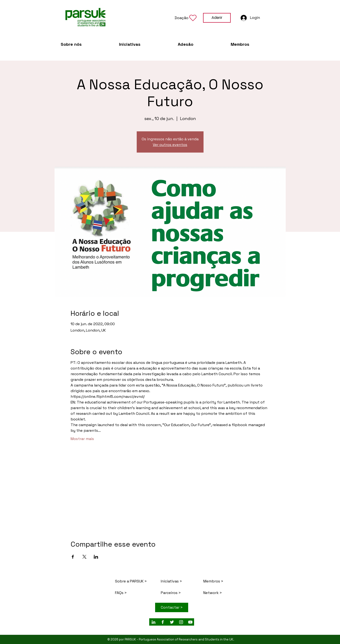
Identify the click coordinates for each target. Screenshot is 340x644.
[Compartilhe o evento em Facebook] (73, 557)
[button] (186, 18)
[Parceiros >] (179, 593)
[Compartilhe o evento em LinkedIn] (96, 557)
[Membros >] (220, 581)
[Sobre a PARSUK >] (132, 581)
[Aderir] (217, 18)
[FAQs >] (135, 593)
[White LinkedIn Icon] (153, 622)
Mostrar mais (82, 439)
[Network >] (220, 593)
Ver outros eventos (170, 145)
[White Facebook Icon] (163, 622)
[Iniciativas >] (177, 581)
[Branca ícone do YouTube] (190, 622)
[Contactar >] (172, 607)
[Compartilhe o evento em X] (84, 557)
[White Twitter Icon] (172, 622)
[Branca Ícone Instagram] (181, 622)
